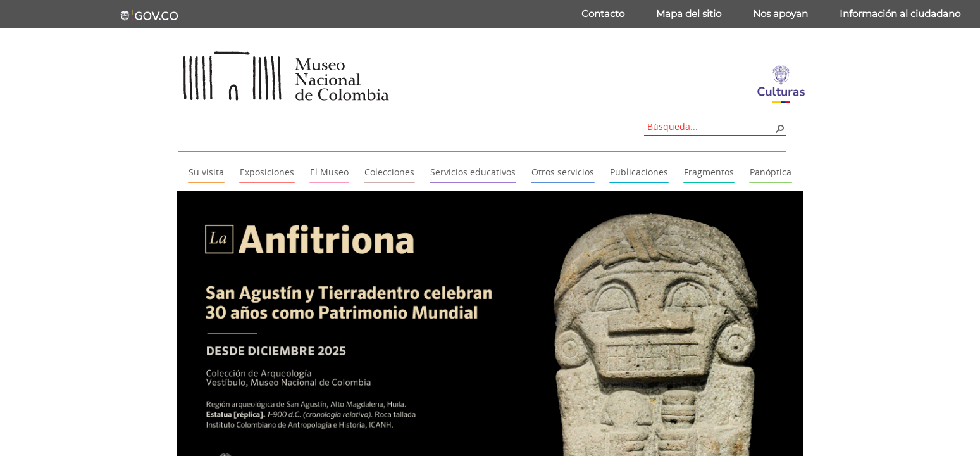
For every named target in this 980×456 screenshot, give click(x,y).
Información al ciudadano (900, 14)
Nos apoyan (780, 14)
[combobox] (710, 126)
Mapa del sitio (689, 14)
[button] (779, 128)
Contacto (603, 14)
